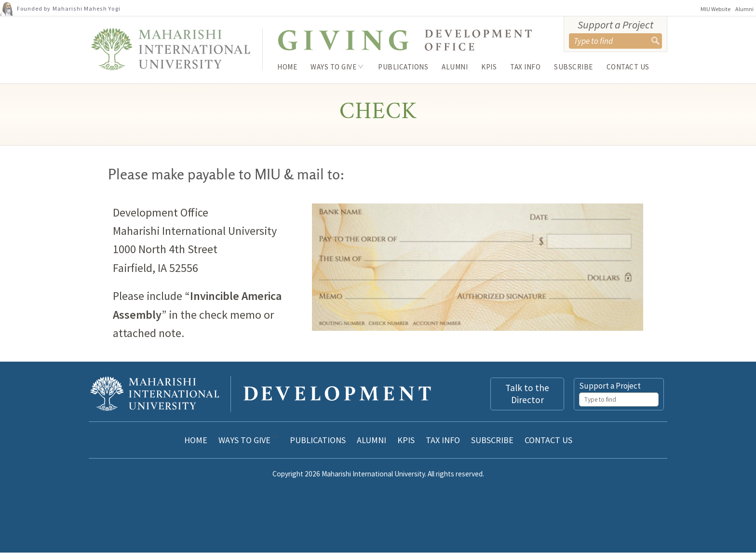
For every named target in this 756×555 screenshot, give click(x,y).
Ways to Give (333, 67)
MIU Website (715, 9)
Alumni (744, 9)
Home (287, 67)
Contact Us (628, 67)
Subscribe (574, 67)
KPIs (489, 67)
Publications (403, 67)
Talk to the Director (527, 396)
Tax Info (525, 67)
